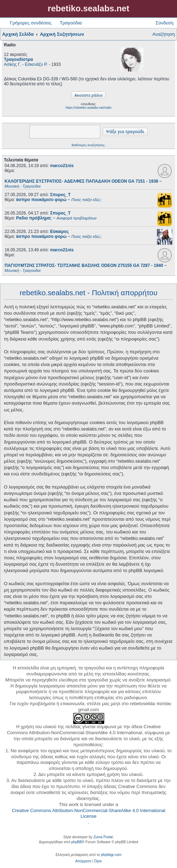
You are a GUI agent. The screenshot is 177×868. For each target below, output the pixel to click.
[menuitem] (83, 861)
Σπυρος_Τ (60, 195)
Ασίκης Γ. (13, 64)
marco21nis (62, 166)
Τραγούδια (71, 23)
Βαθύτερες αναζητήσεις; (88, 145)
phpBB (77, 842)
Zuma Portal (103, 837)
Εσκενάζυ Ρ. (36, 64)
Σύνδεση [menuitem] (164, 23)
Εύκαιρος (60, 232)
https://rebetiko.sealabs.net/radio (88, 108)
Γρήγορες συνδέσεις (31, 23)
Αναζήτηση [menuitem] (164, 34)
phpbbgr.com (111, 855)
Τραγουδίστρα (18, 59)
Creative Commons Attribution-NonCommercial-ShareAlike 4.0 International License (88, 813)
